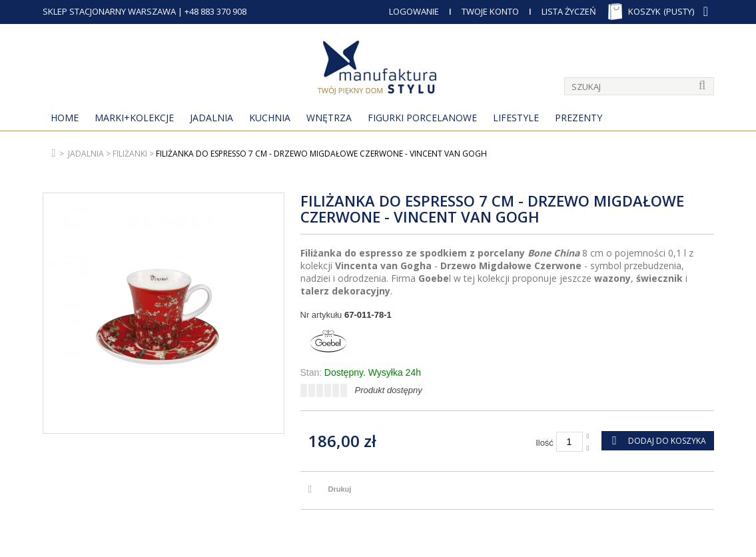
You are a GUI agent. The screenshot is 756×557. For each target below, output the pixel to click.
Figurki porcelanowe (422, 118)
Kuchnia (270, 118)
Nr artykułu (321, 315)
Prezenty (578, 118)
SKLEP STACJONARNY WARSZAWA (109, 11)
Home (65, 118)
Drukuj (340, 489)
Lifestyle (516, 118)
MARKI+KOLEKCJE (134, 118)
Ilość (545, 443)
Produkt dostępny (389, 390)
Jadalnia (211, 118)
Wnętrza (329, 118)
